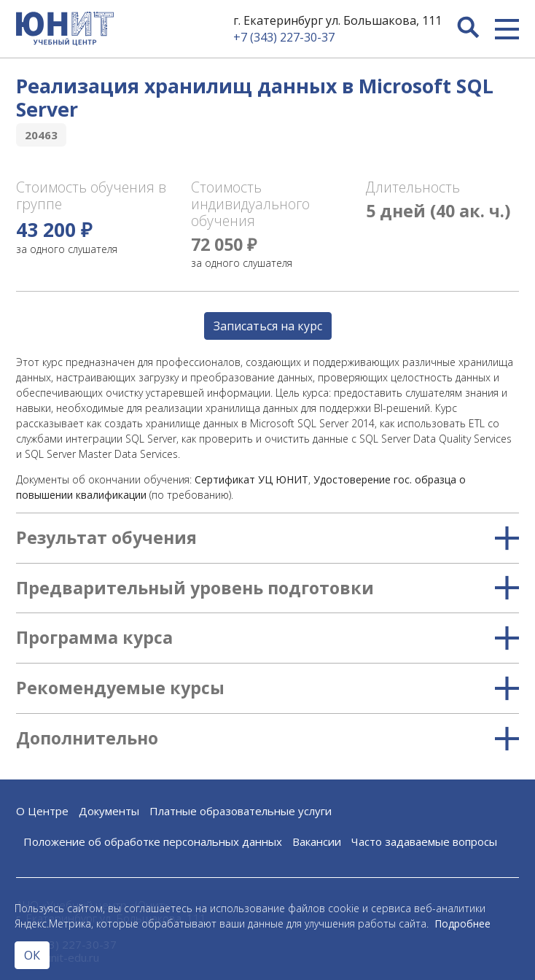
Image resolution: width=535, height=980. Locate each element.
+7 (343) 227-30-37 (284, 37)
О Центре (42, 811)
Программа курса (267, 638)
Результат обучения (267, 538)
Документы (109, 811)
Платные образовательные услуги (241, 811)
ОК (32, 955)
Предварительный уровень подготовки (267, 588)
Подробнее (462, 923)
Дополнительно (267, 739)
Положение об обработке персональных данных (153, 841)
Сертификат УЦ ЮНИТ (251, 479)
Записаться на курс (268, 326)
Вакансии (317, 841)
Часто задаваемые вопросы (424, 841)
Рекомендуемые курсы (267, 688)
